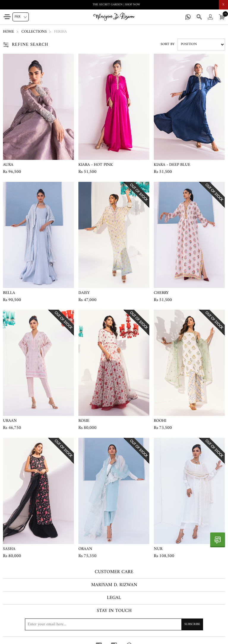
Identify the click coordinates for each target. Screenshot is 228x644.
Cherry (161, 293)
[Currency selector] (21, 17)
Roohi (160, 421)
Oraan (85, 549)
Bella (9, 293)
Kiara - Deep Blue (172, 165)
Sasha (9, 549)
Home (8, 32)
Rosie (84, 421)
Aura (8, 165)
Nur (158, 549)
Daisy (84, 293)
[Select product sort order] (201, 44)
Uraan (10, 421)
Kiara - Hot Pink (96, 165)
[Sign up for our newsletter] (114, 624)
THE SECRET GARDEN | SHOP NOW (116, 5)
